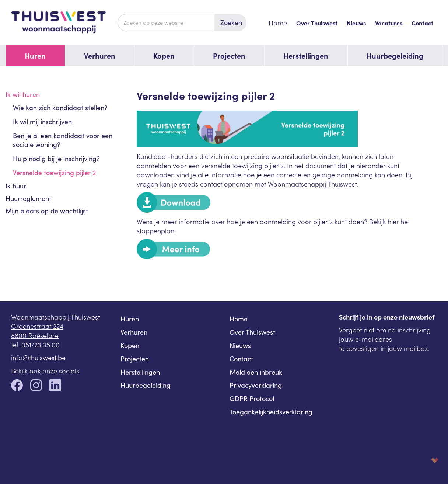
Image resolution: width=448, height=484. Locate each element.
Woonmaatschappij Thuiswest (55, 317)
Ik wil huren (23, 94)
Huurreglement (28, 198)
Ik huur (16, 186)
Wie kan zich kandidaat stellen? (60, 108)
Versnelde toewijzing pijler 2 (54, 173)
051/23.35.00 (41, 344)
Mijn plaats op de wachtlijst (47, 211)
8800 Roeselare (35, 335)
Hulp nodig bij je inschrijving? (56, 159)
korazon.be (423, 460)
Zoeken (231, 22)
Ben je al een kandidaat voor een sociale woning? (63, 140)
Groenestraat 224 (37, 326)
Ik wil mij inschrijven (42, 122)
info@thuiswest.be (38, 357)
